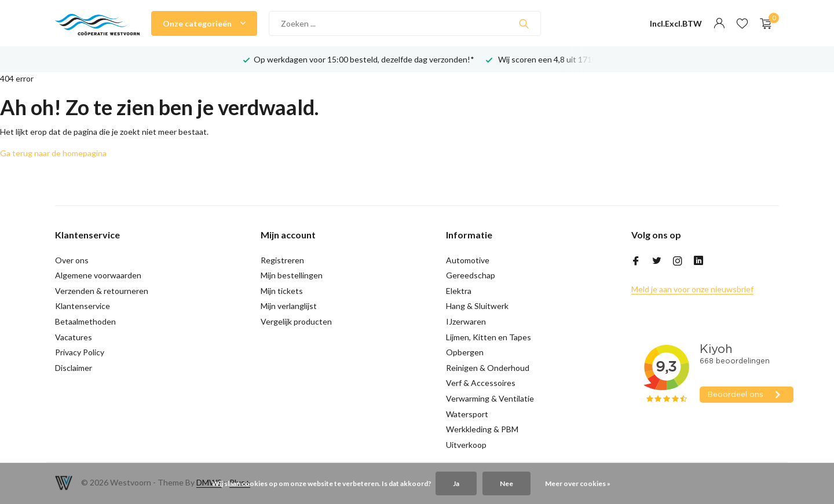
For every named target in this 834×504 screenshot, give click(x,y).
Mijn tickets (282, 291)
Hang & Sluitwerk (477, 306)
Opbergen (465, 352)
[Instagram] (678, 262)
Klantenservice (83, 306)
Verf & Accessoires (481, 383)
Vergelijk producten (296, 321)
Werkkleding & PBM (482, 429)
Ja (456, 483)
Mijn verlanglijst (289, 306)
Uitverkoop (466, 445)
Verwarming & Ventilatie (490, 398)
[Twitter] (657, 262)
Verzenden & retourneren (102, 291)
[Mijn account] (719, 24)
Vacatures (74, 337)
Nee (506, 483)
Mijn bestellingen (292, 275)
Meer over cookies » (578, 483)
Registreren (282, 260)
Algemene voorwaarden (98, 275)
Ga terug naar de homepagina (53, 153)
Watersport (467, 414)
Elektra (459, 291)
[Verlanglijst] (742, 24)
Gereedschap (471, 275)
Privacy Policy (80, 352)
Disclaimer (74, 368)
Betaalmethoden (85, 321)
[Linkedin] (698, 262)
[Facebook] (636, 262)
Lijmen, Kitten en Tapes (489, 337)
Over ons (72, 260)
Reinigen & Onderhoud (488, 368)
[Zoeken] (405, 23)
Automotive (468, 260)
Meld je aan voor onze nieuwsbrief (692, 289)
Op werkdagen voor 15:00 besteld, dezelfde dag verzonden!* (364, 59)
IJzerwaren (466, 321)
